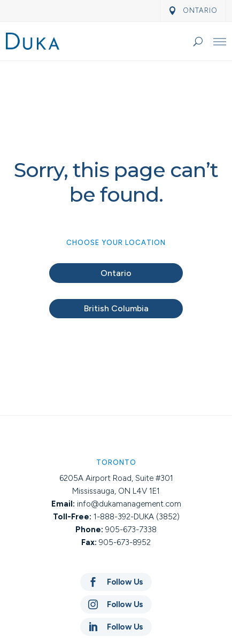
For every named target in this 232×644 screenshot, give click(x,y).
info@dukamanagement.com (129, 504)
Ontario (116, 273)
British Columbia (116, 308)
